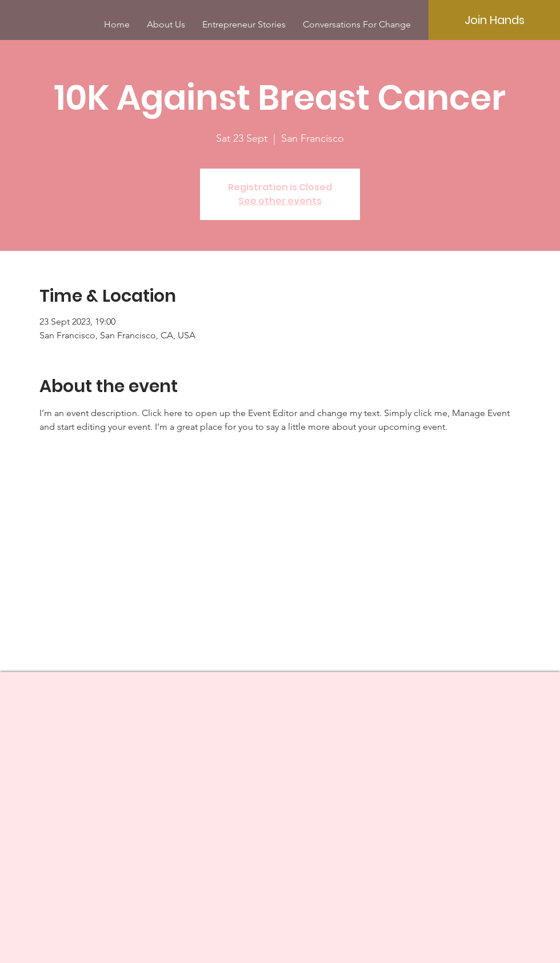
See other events (280, 201)
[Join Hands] (494, 20)
